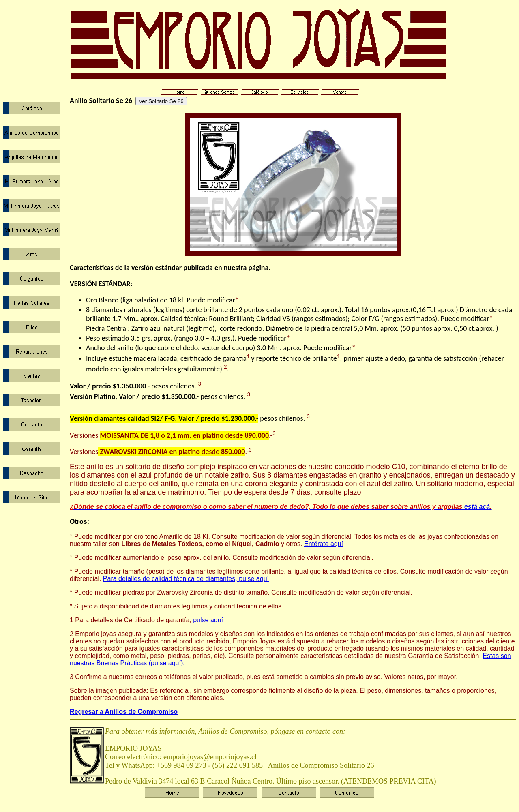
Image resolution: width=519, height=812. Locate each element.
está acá (280, 507)
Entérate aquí (324, 544)
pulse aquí (208, 620)
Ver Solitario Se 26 (161, 101)
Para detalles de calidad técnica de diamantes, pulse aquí (186, 579)
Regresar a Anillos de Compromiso (124, 712)
